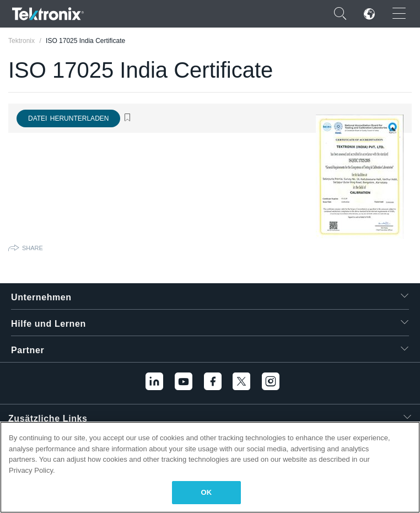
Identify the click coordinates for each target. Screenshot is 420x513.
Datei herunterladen (68, 118)
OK (207, 492)
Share (33, 248)
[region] (210, 467)
